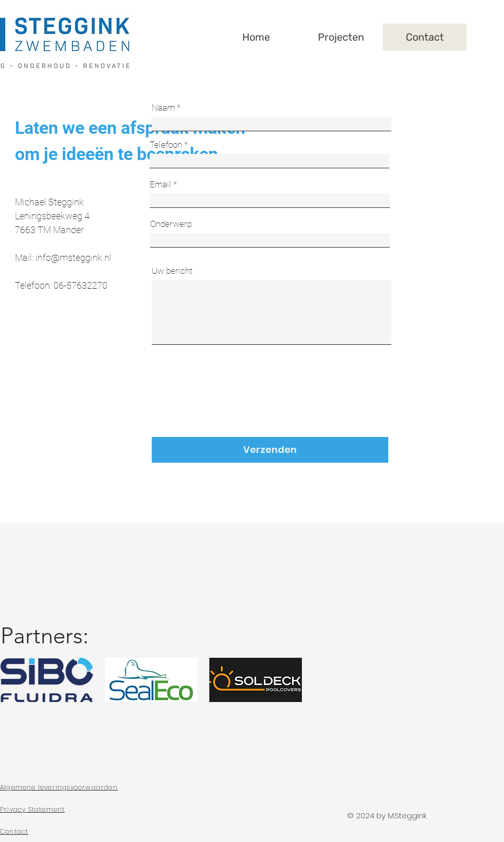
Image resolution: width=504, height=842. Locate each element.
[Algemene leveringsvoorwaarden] (83, 787)
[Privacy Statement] (83, 810)
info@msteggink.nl (74, 258)
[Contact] (83, 832)
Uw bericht (172, 271)
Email (160, 185)
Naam (163, 108)
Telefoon (166, 145)
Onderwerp (171, 224)
